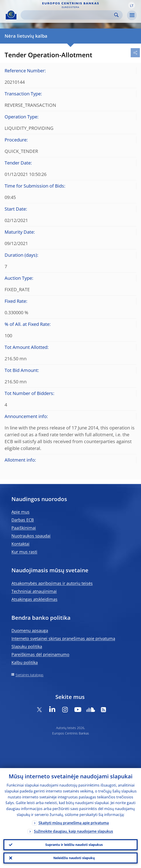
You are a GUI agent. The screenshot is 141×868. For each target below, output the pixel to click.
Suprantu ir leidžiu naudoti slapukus (74, 845)
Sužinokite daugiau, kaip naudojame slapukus (73, 831)
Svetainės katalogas (30, 675)
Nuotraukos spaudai (31, 536)
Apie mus (20, 512)
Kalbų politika (25, 662)
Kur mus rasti (24, 552)
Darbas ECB (23, 520)
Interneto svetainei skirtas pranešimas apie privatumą (63, 638)
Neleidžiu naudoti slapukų (74, 858)
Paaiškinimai (24, 528)
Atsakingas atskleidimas (34, 599)
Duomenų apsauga (30, 630)
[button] (132, 5)
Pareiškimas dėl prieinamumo (40, 654)
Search (116, 15)
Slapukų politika (27, 646)
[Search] (68, 15)
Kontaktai (20, 544)
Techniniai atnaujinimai (34, 591)
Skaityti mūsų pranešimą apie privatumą (74, 823)
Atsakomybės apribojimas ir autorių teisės (52, 583)
